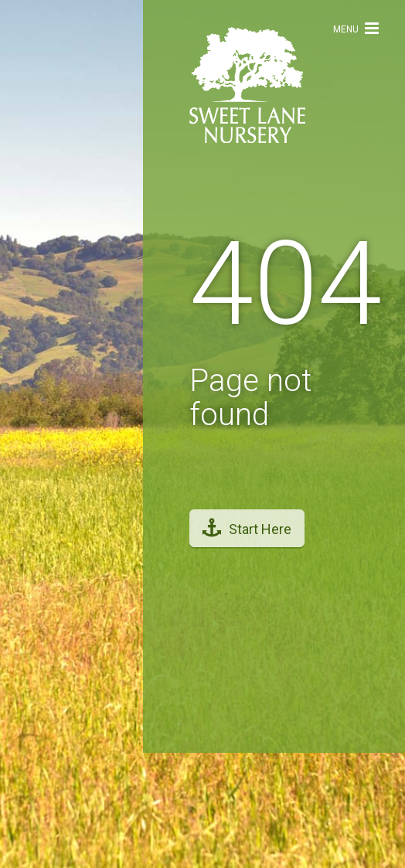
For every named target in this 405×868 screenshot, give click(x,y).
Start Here (247, 524)
